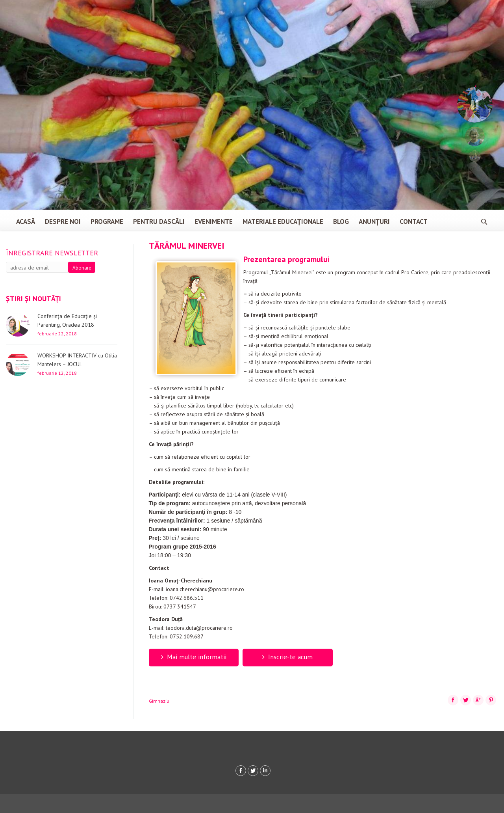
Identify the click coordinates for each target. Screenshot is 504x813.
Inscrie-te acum (287, 657)
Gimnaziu (159, 701)
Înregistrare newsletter (52, 253)
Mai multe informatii (194, 657)
